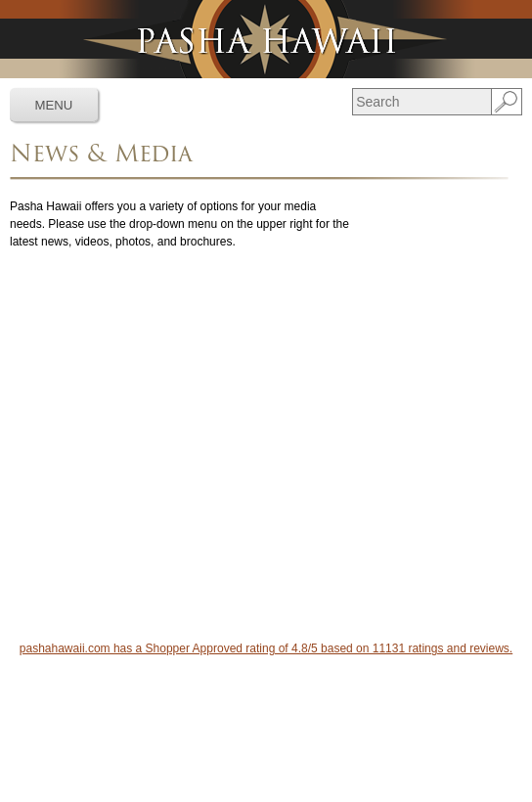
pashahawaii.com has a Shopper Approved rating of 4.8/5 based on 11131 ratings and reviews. (266, 648)
